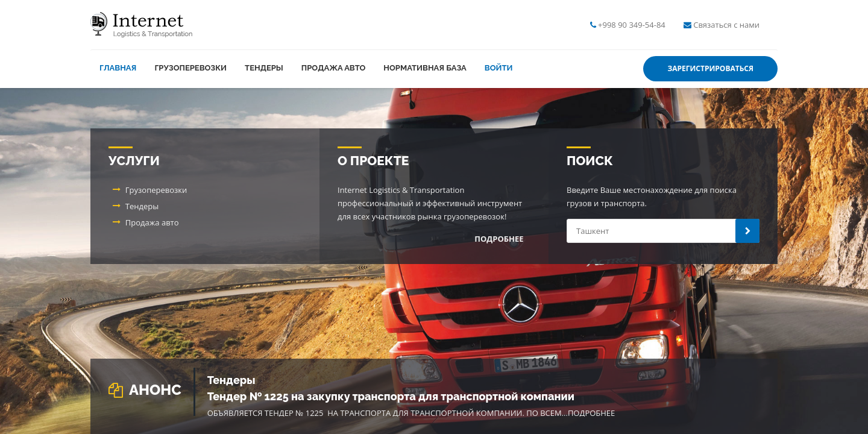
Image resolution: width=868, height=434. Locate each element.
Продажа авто (334, 68)
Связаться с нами (726, 25)
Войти (499, 68)
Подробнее (591, 413)
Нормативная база (425, 68)
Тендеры (264, 68)
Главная (118, 68)
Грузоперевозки (190, 68)
